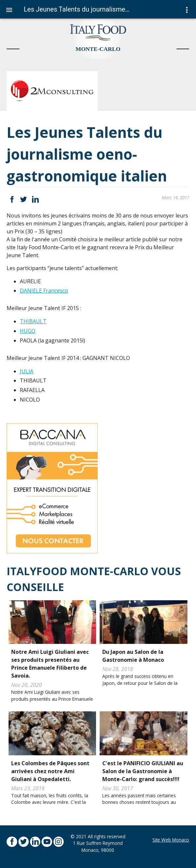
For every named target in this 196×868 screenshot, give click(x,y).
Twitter (24, 199)
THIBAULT (33, 321)
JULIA (27, 371)
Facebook (12, 199)
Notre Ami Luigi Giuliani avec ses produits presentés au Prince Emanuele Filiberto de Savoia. (50, 664)
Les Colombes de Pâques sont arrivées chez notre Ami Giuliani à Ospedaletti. (50, 771)
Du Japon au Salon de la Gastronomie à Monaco (133, 656)
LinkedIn (35, 199)
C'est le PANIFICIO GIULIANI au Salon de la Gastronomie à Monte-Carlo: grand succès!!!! (143, 771)
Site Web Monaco (171, 840)
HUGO (28, 331)
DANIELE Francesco (44, 291)
